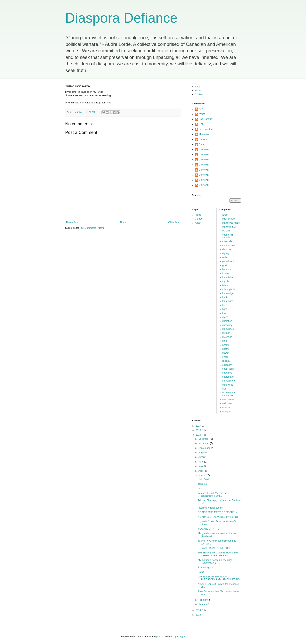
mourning (227, 337)
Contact (199, 94)
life (224, 305)
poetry (226, 349)
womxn (226, 407)
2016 (199, 430)
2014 (199, 610)
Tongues (202, 484)
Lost (200, 488)
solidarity (227, 365)
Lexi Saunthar (206, 129)
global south (229, 261)
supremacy (228, 377)
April (201, 471)
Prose (225, 357)
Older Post (174, 222)
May (201, 466)
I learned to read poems (210, 508)
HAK (201, 124)
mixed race (228, 329)
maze (225, 317)
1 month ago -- (205, 568)
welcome (227, 403)
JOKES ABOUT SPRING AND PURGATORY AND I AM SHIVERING (219, 578)
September (205, 448)
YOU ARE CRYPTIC (209, 529)
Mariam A (204, 134)
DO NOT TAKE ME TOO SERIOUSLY (217, 512)
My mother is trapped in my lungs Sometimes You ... (215, 561)
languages (228, 301)
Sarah (202, 144)
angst (225, 215)
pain (225, 341)
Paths (201, 572)
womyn (226, 411)
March (202, 475)
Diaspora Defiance (121, 18)
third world (228, 385)
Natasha (203, 139)
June (201, 462)
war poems (228, 399)
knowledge (228, 293)
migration (227, 321)
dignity (226, 254)
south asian (228, 369)
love (225, 313)
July (201, 457)
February (203, 600)
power (226, 353)
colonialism (228, 241)
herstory (227, 269)
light (225, 309)
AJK (201, 109)
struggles (227, 373)
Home (123, 222)
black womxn (229, 227)
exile (225, 257)
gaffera (159, 637)
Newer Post (72, 222)
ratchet (226, 361)
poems (226, 345)
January (203, 604)
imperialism (228, 277)
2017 (199, 426)
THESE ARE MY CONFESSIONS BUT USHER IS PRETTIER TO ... (218, 554)
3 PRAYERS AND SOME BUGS (215, 548)
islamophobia (229, 289)
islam (225, 285)
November (204, 443)
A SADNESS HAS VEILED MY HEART (218, 517)
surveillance (229, 381)
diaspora (227, 249)
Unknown (204, 149)
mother (226, 333)
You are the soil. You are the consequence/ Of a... (213, 495)
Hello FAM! (204, 479)
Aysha (202, 114)
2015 (199, 435)
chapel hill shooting (228, 236)
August (202, 453)
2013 (199, 615)
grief (225, 265)
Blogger (181, 637)
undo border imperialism (229, 394)
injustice (227, 281)
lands (225, 297)
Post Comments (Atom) (92, 228)
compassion (229, 246)
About (198, 87)
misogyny (227, 325)
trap (225, 389)
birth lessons (229, 219)
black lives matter (232, 223)
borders (226, 231)
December (204, 439)
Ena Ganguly (206, 119)
